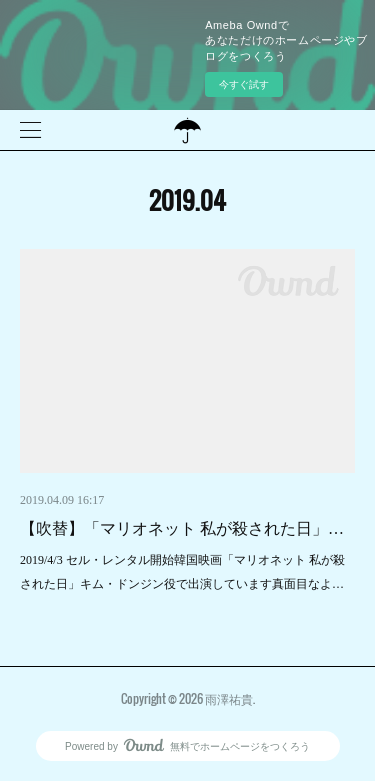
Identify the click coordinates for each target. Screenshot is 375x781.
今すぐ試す (244, 84)
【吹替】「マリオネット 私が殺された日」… (182, 528)
